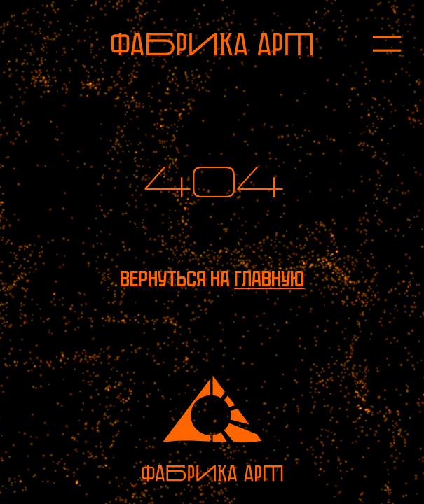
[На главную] (212, 44)
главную (269, 279)
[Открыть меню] (376, 44)
